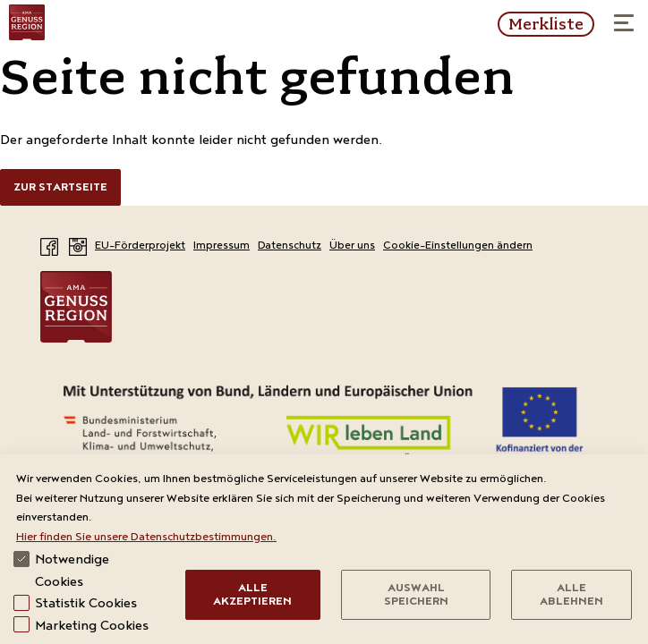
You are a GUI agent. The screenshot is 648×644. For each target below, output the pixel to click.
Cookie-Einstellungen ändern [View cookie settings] (458, 246)
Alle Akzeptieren (252, 596)
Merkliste (546, 24)
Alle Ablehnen (571, 596)
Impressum (222, 246)
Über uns (352, 246)
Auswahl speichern (416, 596)
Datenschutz (290, 246)
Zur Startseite (60, 188)
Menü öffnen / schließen (618, 17)
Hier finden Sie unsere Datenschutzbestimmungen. (146, 538)
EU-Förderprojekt (140, 246)
